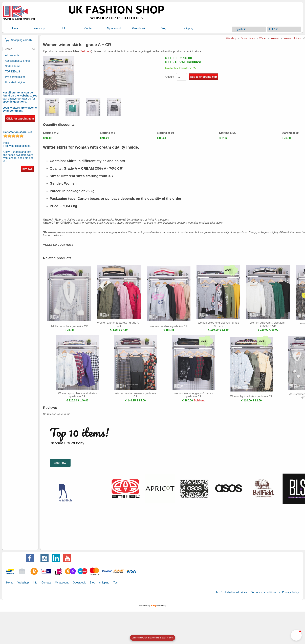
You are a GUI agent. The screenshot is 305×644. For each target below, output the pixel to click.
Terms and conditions (264, 592)
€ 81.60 (224, 138)
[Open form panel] (152, 638)
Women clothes (292, 38)
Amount (169, 77)
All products (12, 55)
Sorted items (13, 66)
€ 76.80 (286, 138)
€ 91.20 (105, 138)
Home (15, 28)
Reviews (27, 169)
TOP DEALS (13, 72)
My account (114, 28)
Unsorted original (15, 82)
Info (64, 28)
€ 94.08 (48, 138)
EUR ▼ (274, 29)
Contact (89, 28)
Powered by (153, 605)
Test (116, 583)
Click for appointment (20, 119)
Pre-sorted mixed (15, 77)
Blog (164, 28)
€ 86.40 (161, 138)
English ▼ (240, 29)
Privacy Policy (290, 592)
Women (275, 38)
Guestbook (139, 28)
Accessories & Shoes (18, 61)
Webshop (39, 28)
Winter (263, 38)
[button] (296, 635)
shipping (188, 28)
